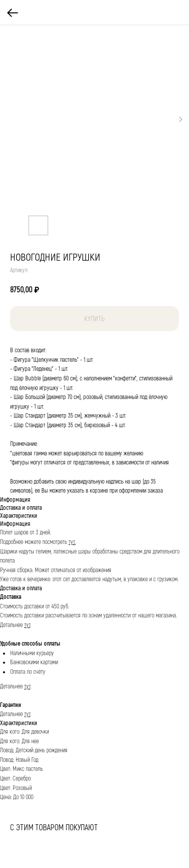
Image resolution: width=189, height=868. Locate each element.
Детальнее (12, 625)
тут (27, 625)
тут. (72, 542)
